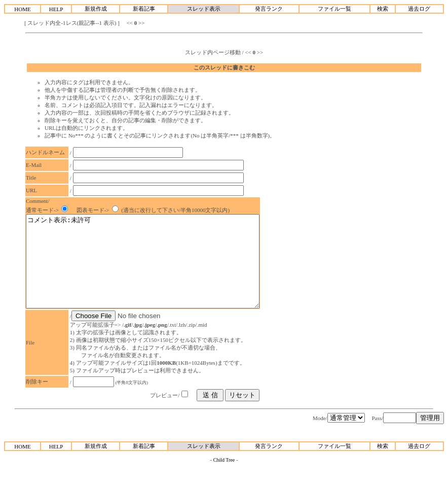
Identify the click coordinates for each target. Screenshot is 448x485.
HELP (56, 9)
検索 (383, 9)
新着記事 (144, 9)
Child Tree (224, 478)
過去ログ (419, 9)
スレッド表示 (204, 9)
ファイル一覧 (334, 9)
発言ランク (269, 9)
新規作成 (96, 9)
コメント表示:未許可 (157, 270)
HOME (22, 9)
